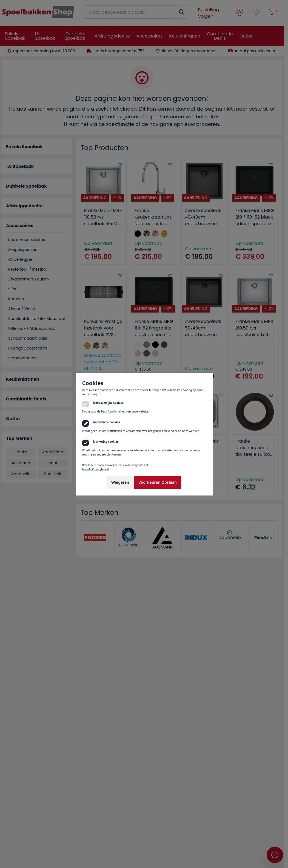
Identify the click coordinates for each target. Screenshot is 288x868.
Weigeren (120, 482)
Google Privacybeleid (96, 469)
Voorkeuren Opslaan (158, 482)
